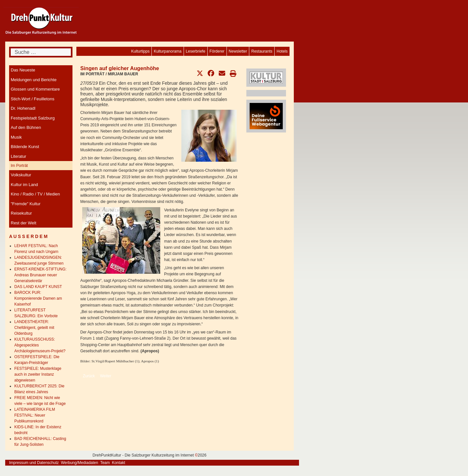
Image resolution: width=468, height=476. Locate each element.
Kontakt (118, 463)
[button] (200, 73)
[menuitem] (282, 51)
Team (105, 463)
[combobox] (41, 52)
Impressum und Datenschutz (34, 463)
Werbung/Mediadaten (79, 463)
